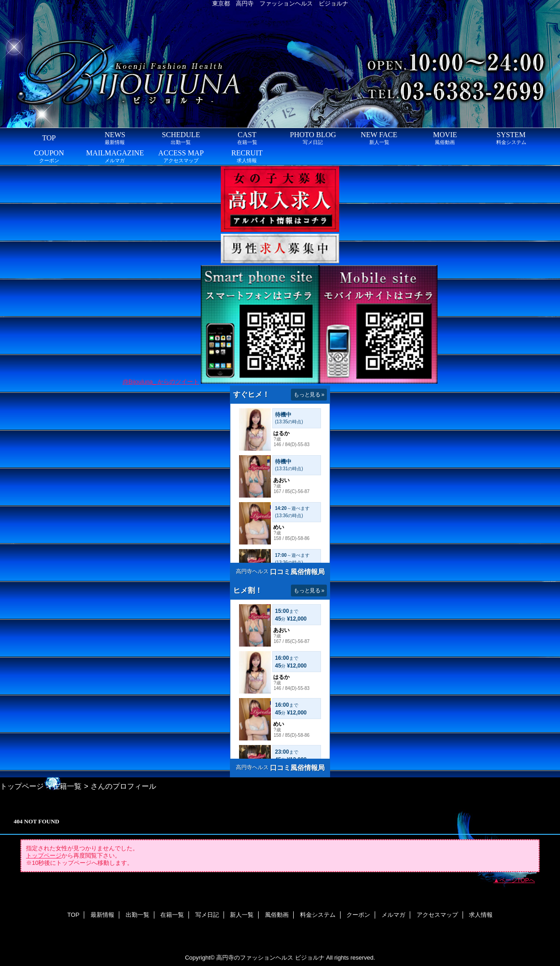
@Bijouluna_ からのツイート (161, 382)
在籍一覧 (67, 786)
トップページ (22, 786)
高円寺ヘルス (252, 571)
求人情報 (481, 915)
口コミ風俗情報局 (297, 572)
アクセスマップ (437, 915)
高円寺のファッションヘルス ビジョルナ (270, 958)
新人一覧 (242, 915)
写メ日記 (207, 915)
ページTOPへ (517, 880)
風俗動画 (277, 915)
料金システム (318, 915)
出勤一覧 (137, 915)
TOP (49, 138)
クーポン (358, 915)
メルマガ (393, 915)
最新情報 (102, 915)
